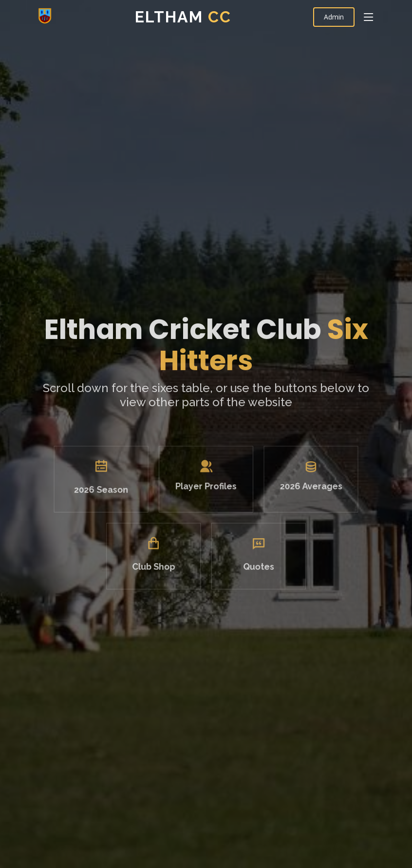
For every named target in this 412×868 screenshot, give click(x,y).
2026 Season (110, 495)
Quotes (254, 566)
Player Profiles (206, 492)
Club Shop (158, 566)
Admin (334, 17)
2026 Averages (302, 492)
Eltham (183, 17)
